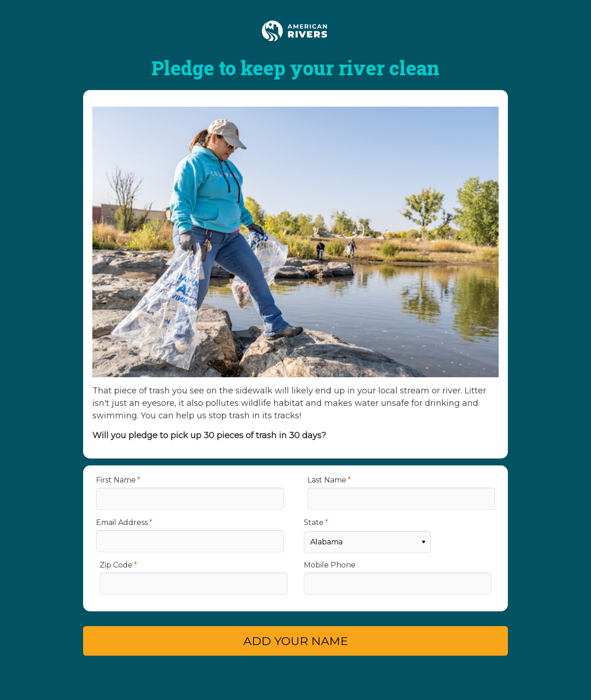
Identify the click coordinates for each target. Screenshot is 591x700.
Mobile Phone (330, 565)
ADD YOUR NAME (296, 641)
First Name (116, 480)
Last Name (327, 480)
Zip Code (116, 565)
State (314, 522)
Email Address (122, 522)
